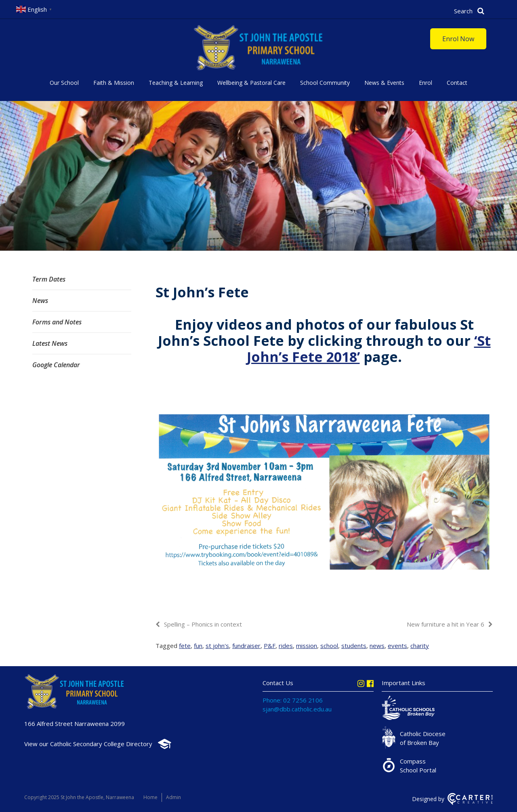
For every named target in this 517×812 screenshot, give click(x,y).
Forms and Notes (57, 322)
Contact (457, 83)
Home (150, 797)
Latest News (50, 343)
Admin (173, 797)
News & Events (384, 83)
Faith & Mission (114, 83)
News (40, 301)
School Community (325, 83)
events (397, 646)
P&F (270, 646)
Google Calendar (56, 365)
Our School (64, 83)
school (329, 646)
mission (307, 646)
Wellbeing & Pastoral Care (251, 83)
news (377, 646)
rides (286, 646)
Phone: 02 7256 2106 (293, 700)
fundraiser (246, 646)
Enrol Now (458, 39)
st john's (217, 646)
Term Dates (49, 279)
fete (185, 646)
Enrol (426, 83)
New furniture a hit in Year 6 (446, 624)
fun (198, 646)
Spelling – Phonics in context (203, 624)
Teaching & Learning (176, 83)
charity (420, 646)
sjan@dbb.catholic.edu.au (297, 709)
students (354, 646)
